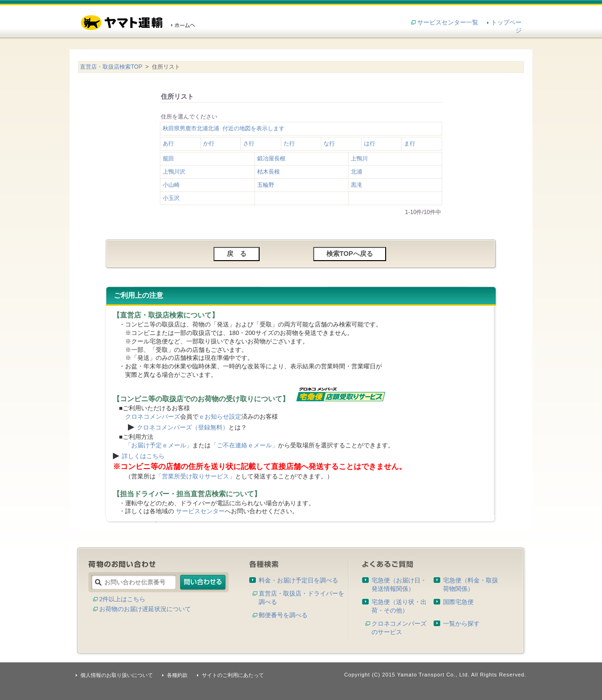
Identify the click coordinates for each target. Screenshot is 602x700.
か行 (209, 143)
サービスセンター (200, 511)
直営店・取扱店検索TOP (111, 67)
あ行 (168, 143)
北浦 (356, 172)
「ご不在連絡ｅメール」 (244, 445)
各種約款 (177, 675)
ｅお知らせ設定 (220, 417)
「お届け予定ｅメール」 (159, 445)
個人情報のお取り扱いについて (117, 675)
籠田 (168, 159)
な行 (329, 143)
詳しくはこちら (143, 456)
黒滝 (356, 185)
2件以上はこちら (122, 599)
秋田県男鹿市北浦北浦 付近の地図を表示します (224, 128)
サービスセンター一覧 (448, 22)
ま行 (410, 143)
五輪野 (266, 185)
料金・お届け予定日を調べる (298, 580)
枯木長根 (269, 172)
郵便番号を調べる (283, 615)
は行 (370, 143)
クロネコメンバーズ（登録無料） (183, 427)
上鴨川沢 (174, 172)
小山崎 (171, 185)
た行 (289, 143)
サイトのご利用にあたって (233, 675)
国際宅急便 (458, 602)
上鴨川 (359, 159)
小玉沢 (171, 198)
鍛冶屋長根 (271, 159)
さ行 (249, 143)
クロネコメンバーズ (153, 417)
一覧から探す (461, 624)
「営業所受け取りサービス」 (195, 476)
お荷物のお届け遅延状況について (145, 609)
